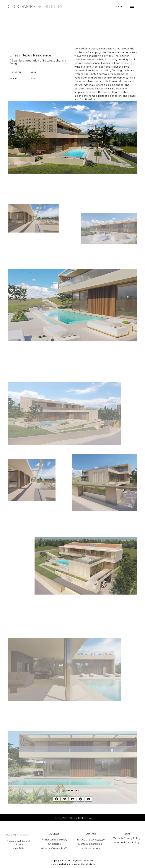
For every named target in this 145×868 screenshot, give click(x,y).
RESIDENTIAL (85, 820)
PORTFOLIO (69, 820)
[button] (57, 802)
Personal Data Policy (127, 847)
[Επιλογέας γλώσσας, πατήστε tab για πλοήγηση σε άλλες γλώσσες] (119, 7)
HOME (56, 820)
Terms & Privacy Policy (127, 842)
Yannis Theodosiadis (84, 864)
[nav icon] (132, 6)
